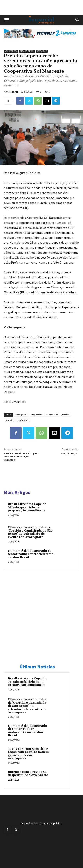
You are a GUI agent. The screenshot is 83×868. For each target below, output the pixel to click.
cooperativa (36, 415)
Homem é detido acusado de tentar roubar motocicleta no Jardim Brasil (31, 554)
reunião (9, 420)
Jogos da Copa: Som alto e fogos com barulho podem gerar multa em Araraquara (28, 754)
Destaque (42, 51)
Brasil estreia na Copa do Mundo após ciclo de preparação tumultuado (27, 507)
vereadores (23, 420)
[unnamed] (41, 41)
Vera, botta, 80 (70, 454)
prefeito (65, 415)
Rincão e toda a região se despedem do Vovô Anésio (28, 774)
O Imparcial (52, 415)
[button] (7, 20)
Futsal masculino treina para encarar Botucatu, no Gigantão (21, 457)
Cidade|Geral (27, 51)
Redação (13, 92)
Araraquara (11, 51)
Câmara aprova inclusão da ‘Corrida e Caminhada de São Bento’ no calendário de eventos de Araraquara (30, 532)
